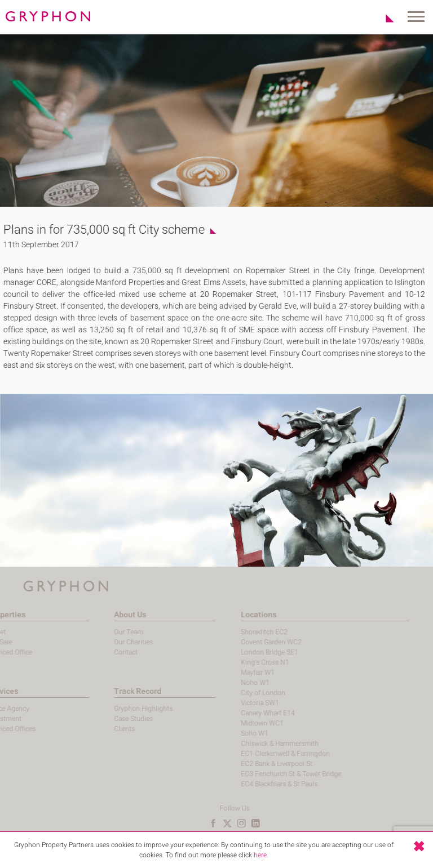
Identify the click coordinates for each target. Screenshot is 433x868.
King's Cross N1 (242, 662)
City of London (240, 693)
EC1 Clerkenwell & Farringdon (262, 754)
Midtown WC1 (239, 723)
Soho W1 (231, 733)
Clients (101, 729)
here (260, 855)
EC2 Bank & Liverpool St (253, 764)
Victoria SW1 (237, 703)
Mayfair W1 (235, 673)
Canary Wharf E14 (245, 713)
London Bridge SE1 (246, 652)
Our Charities (110, 642)
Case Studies (110, 719)
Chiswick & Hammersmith (257, 744)
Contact (103, 652)
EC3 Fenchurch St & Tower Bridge (268, 774)
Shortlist (384, 18)
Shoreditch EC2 (241, 632)
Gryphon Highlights (120, 709)
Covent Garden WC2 (248, 642)
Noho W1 (232, 683)
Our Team (105, 632)
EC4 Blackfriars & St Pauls (256, 784)
